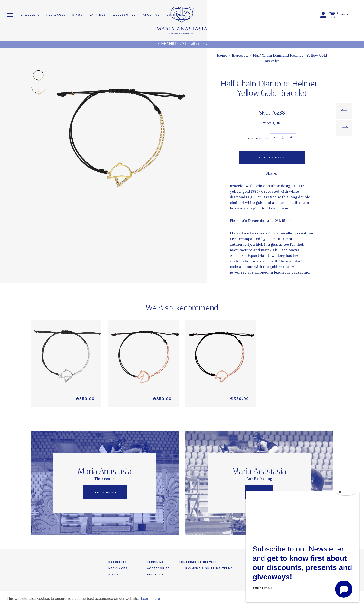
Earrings (98, 15)
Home (222, 56)
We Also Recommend (182, 308)
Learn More (105, 492)
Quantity (258, 139)
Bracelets (240, 56)
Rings (78, 15)
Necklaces (56, 15)
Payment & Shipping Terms (209, 568)
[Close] (346, 492)
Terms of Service (201, 562)
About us (151, 15)
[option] (121, 135)
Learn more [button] (150, 599)
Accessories (124, 15)
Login (323, 15)
